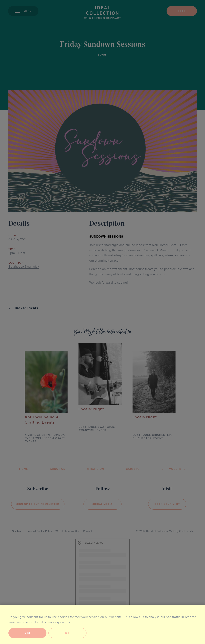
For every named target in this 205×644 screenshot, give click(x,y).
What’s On (95, 469)
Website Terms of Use (67, 531)
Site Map (17, 531)
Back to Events (23, 308)
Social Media (102, 504)
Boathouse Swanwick (24, 267)
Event (102, 55)
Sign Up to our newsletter (38, 504)
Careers (133, 469)
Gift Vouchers (174, 469)
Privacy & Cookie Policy (39, 531)
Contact (87, 531)
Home (24, 469)
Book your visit (167, 504)
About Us (58, 469)
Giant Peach (186, 531)
